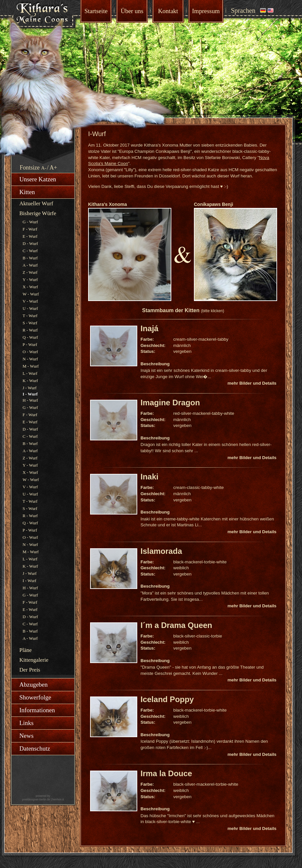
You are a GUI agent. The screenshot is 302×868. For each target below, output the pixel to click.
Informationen (37, 710)
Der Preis (30, 670)
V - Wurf (30, 301)
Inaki (150, 477)
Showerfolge (35, 697)
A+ (53, 168)
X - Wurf (30, 287)
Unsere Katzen (38, 179)
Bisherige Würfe (38, 213)
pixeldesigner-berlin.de (36, 799)
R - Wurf (30, 330)
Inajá (150, 328)
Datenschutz (35, 748)
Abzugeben (34, 685)
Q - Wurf (30, 337)
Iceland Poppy (167, 699)
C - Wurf (30, 251)
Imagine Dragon (170, 403)
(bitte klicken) (212, 311)
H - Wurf (30, 400)
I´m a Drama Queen (176, 625)
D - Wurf (30, 243)
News (26, 736)
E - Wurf (30, 236)
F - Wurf (30, 229)
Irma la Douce (166, 773)
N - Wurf (30, 359)
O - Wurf (30, 352)
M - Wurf (31, 366)
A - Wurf (30, 265)
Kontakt (168, 11)
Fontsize (30, 168)
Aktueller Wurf (36, 203)
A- (44, 168)
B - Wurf (30, 258)
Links (26, 723)
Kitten (27, 192)
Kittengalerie (34, 660)
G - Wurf (30, 222)
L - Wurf (30, 373)
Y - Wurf (30, 280)
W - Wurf (31, 294)
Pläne (26, 650)
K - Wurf (30, 381)
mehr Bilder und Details (252, 383)
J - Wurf (30, 388)
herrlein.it (58, 799)
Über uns (132, 11)
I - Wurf (29, 581)
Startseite (96, 11)
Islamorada (161, 551)
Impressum (206, 11)
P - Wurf (30, 344)
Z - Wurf (30, 272)
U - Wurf (30, 308)
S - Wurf (30, 323)
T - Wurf (30, 316)
